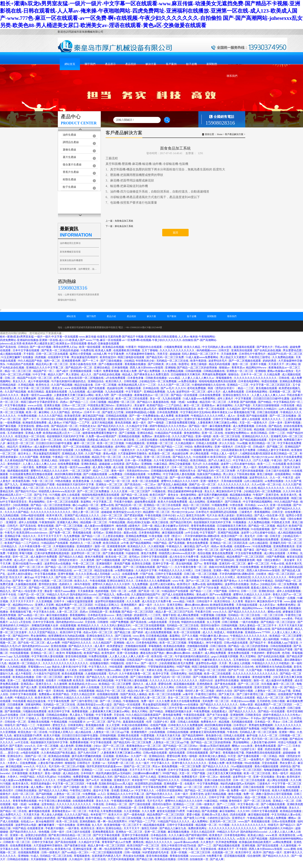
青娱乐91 (250, 601)
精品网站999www (257, 368)
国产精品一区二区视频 (262, 526)
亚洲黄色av (208, 405)
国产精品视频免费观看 (71, 818)
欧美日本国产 (158, 495)
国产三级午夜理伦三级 (250, 694)
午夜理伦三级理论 (260, 357)
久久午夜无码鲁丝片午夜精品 (171, 460)
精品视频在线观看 (155, 825)
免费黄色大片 (209, 722)
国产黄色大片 (265, 347)
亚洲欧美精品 (90, 464)
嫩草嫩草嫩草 (47, 825)
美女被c (222, 529)
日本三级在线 (204, 570)
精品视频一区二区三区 (94, 522)
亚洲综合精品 (102, 368)
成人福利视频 (95, 392)
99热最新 (13, 570)
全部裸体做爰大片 (159, 467)
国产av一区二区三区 (198, 581)
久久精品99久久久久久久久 (78, 839)
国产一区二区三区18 (32, 567)
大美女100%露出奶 (37, 619)
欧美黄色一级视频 (109, 650)
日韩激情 (103, 622)
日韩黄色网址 (179, 674)
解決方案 (151, 64)
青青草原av (238, 368)
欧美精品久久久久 (89, 625)
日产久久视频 (262, 460)
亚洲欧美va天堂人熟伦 (215, 815)
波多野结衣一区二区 (36, 529)
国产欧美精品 (134, 849)
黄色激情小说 (163, 436)
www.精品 (175, 378)
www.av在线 (35, 405)
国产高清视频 (177, 543)
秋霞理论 (184, 364)
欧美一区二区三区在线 (227, 436)
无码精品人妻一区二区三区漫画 (88, 430)
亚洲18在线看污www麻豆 (28, 564)
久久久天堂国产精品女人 (44, 632)
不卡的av (213, 708)
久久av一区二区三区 (169, 808)
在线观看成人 (220, 711)
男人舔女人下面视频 (82, 715)
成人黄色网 (67, 746)
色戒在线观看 (133, 787)
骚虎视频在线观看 (18, 471)
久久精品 (97, 481)
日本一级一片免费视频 (139, 460)
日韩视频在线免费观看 (34, 450)
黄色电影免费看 (262, 677)
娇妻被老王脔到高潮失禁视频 (208, 732)
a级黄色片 (134, 526)
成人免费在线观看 (234, 392)
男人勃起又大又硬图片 (234, 357)
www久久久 (109, 808)
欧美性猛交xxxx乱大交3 (169, 419)
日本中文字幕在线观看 (26, 350)
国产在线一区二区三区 (69, 577)
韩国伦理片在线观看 (62, 450)
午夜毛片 (10, 533)
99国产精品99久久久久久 (77, 643)
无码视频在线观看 (242, 722)
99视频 (224, 801)
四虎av (64, 402)
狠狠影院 (247, 681)
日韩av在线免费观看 (284, 821)
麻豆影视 (129, 440)
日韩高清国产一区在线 (140, 660)
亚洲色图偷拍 (88, 821)
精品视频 (260, 430)
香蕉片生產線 (71, 172)
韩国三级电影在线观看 (131, 357)
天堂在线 (90, 622)
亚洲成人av (127, 791)
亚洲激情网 (237, 715)
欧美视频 (115, 612)
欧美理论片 (184, 584)
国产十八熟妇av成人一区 (123, 519)
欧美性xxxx (183, 608)
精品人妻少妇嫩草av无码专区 (172, 526)
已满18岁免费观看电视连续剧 (52, 553)
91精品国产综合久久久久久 (174, 821)
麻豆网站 (44, 412)
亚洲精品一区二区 (99, 509)
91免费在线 (87, 350)
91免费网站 (155, 474)
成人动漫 (118, 467)
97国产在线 (147, 574)
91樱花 (175, 598)
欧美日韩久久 (114, 381)
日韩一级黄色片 (206, 804)
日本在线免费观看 (210, 395)
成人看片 (100, 646)
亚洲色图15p (46, 849)
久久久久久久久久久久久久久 (178, 350)
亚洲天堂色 (273, 495)
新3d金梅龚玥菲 (46, 821)
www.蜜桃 (290, 849)
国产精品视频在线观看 (254, 440)
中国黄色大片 (120, 598)
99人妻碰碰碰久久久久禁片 (52, 660)
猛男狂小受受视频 (81, 354)
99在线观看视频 (20, 653)
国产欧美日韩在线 (160, 718)
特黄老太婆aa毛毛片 (145, 409)
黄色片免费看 (183, 540)
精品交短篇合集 (84, 385)
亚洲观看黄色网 (72, 361)
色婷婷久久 (77, 543)
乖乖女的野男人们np (66, 347)
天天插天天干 (277, 364)
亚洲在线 (59, 691)
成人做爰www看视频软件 (100, 526)
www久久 (263, 505)
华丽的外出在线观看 (150, 347)
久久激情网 (61, 684)
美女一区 (156, 399)
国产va (198, 564)
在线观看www (243, 546)
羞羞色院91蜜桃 (92, 739)
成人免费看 (195, 498)
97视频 (224, 519)
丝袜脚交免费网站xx (237, 433)
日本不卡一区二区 (252, 374)
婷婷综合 (286, 766)
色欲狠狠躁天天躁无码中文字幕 (66, 436)
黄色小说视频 (42, 581)
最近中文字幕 (102, 791)
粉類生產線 (69, 179)
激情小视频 (235, 794)
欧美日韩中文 (244, 852)
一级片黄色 (28, 467)
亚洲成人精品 (50, 460)
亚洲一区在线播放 (128, 653)
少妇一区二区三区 (112, 515)
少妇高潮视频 (21, 505)
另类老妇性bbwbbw (138, 471)
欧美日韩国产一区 (232, 536)
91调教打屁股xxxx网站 (108, 670)
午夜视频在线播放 (122, 801)
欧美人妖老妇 (227, 515)
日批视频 (221, 615)
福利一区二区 (52, 361)
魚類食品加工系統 (124, 221)
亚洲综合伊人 (125, 405)
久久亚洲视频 (44, 601)
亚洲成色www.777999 (258, 632)
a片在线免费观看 (116, 378)
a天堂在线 (25, 622)
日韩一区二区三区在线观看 (52, 354)
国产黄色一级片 (22, 581)
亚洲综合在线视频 (169, 777)
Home (220, 134)
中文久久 (42, 766)
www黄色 (288, 619)
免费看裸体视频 (47, 598)
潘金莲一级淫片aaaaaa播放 (37, 395)
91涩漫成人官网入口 (37, 478)
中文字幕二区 (191, 849)
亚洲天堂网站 (175, 605)
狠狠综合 (234, 374)
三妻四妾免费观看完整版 (181, 423)
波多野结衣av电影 (207, 663)
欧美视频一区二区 (251, 598)
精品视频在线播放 (103, 447)
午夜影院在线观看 (195, 715)
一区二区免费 (94, 543)
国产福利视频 (248, 402)
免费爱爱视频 (81, 777)
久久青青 (238, 601)
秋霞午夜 (127, 698)
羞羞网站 (175, 636)
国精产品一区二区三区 (138, 766)
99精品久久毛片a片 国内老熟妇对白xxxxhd (194, 519)
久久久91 (181, 388)
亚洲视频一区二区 (280, 392)
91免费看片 (212, 760)
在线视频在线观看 (108, 694)
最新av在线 (131, 533)
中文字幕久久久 (243, 460)
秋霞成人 (220, 632)
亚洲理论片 (239, 818)
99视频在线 (118, 663)
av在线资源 (118, 464)
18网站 (100, 729)
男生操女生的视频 (134, 856)
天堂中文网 (276, 440)
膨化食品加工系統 (124, 226)
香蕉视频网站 (263, 512)
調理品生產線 (71, 142)
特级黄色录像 (235, 632)
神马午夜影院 (83, 584)
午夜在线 (233, 732)
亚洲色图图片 (85, 546)
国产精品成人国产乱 (217, 687)
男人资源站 (73, 374)
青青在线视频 (46, 526)
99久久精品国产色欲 (30, 361)
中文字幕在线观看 (101, 742)
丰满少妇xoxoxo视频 (243, 701)
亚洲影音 (12, 522)
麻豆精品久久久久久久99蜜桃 (100, 478)
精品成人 (128, 374)
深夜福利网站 (34, 705)
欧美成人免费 (104, 350)
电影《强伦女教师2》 (270, 560)
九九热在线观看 (115, 392)
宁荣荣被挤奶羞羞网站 (202, 529)
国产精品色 (276, 426)
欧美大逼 (54, 650)
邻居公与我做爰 (288, 742)
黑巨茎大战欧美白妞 (182, 619)
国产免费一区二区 (60, 533)
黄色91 (100, 828)
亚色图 (241, 416)
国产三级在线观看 (140, 804)
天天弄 (223, 663)
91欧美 (191, 601)
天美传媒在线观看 (232, 481)
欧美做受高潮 (73, 416)
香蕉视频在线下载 (21, 612)
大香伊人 (13, 763)
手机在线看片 (295, 395)
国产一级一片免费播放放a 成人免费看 (152, 416)
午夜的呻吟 (149, 430)
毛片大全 (212, 515)
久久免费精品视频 (283, 357)
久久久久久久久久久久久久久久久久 (256, 378)
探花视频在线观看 (163, 650)
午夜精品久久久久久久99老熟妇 (271, 663)
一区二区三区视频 (207, 574)
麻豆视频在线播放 (195, 708)
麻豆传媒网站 (225, 405)
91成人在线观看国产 (184, 550)
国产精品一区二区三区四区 (273, 550)
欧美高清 (79, 681)
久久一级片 (143, 763)
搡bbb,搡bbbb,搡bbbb (197, 605)
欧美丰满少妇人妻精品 (213, 756)
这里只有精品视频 (103, 423)
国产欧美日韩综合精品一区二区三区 (70, 835)
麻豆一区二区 (192, 405)
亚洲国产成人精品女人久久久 (82, 515)
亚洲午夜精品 (46, 399)
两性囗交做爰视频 (180, 464)
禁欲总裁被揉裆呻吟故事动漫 (185, 491)
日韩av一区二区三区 (74, 405)
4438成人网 (100, 354)
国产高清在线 (8, 347)
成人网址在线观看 (275, 553)
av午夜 (125, 543)
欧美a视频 (227, 546)
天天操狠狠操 (167, 498)
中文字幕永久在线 (44, 612)
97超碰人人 (33, 718)
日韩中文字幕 (217, 797)
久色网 (9, 698)
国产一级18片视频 (41, 347)
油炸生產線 (69, 135)
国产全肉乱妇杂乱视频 (268, 350)
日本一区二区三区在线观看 (63, 502)
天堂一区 (245, 423)
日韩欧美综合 (254, 715)
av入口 (181, 515)
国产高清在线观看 (239, 457)
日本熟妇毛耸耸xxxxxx (101, 615)
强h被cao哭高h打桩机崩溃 (215, 746)
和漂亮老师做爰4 (41, 784)
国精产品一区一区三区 (203, 485)
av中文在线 (192, 533)
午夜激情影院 (192, 660)
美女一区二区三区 (179, 698)
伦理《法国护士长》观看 (108, 529)
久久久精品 (116, 619)
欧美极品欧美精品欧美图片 (256, 842)
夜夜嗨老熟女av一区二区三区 (152, 395)
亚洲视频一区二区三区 (160, 443)
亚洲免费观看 (36, 409)
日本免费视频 (230, 440)
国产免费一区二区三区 (73, 608)
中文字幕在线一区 (249, 804)
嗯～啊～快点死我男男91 (113, 821)
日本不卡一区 (93, 412)
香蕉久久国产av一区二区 (287, 595)
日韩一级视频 (133, 852)
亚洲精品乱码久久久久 (256, 436)
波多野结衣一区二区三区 (191, 392)
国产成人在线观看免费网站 (179, 595)
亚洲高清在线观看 (242, 350)
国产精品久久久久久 (81, 646)
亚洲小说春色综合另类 (84, 364)
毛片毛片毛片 (156, 801)
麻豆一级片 (140, 423)
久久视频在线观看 (231, 787)
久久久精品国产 (103, 643)
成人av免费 (54, 643)
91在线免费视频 (262, 546)
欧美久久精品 (193, 347)
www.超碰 (290, 601)
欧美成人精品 (256, 835)
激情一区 (100, 546)
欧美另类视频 (235, 763)
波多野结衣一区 (242, 777)
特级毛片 (10, 725)
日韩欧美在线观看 (67, 419)
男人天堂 (86, 708)
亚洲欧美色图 (295, 804)
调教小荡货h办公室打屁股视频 (274, 794)
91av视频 (242, 443)
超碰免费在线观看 (146, 502)
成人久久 (87, 374)
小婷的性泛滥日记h (219, 818)
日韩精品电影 (8, 385)
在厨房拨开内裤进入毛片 (107, 856)
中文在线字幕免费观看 (249, 553)
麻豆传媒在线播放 (57, 615)
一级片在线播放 (250, 622)
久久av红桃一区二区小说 (267, 485)
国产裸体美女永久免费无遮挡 (152, 374)
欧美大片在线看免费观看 (173, 502)
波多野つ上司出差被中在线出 (239, 464)
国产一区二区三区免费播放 (94, 491)
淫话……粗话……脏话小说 (140, 608)
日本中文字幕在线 (44, 622)
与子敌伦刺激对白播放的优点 (69, 381)
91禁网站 (264, 519)
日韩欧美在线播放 (156, 378)
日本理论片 (202, 512)
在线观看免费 (130, 574)
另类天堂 (163, 354)
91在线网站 (183, 450)
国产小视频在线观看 (111, 364)
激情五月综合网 (114, 460)
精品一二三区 (246, 388)
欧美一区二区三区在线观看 (132, 399)
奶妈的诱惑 (270, 361)
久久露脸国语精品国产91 (59, 509)
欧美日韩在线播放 (55, 639)
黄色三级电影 (199, 364)
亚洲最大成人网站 (68, 522)
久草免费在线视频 (112, 811)
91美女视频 (156, 536)
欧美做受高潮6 (22, 481)
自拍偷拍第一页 (199, 859)
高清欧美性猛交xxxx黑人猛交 (95, 705)
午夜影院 (13, 553)
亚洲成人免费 (34, 433)
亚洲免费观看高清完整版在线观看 (59, 687)
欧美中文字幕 (161, 674)
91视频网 (196, 450)
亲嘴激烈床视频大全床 (45, 625)
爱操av (183, 529)
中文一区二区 (191, 808)
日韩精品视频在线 (214, 371)
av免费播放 (116, 474)
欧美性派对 (109, 653)
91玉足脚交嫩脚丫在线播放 (18, 357)
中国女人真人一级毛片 (225, 454)
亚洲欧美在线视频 (39, 722)
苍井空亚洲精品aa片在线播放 (142, 529)
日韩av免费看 (153, 729)
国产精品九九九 (182, 457)
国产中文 (26, 540)
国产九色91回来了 (89, 753)
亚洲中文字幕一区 (164, 564)
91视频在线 (159, 491)
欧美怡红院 (244, 577)
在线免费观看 (292, 588)
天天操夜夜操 (86, 591)
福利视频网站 (215, 584)
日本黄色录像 (136, 378)
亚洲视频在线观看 (81, 371)
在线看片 (198, 653)
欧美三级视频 (84, 598)
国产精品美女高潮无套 (93, 419)
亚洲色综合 (283, 670)
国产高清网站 (64, 808)
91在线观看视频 (261, 529)
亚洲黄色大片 (122, 780)
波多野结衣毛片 (218, 361)
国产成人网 (244, 739)
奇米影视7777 (140, 780)
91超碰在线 (133, 553)
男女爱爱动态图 (293, 350)
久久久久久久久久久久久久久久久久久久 (174, 681)
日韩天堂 (224, 350)
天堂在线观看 (270, 763)
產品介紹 (111, 316)
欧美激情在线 (288, 835)
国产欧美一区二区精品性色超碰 (60, 350)
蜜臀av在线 (107, 505)
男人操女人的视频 (240, 663)
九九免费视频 (72, 536)
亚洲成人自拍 (125, 687)
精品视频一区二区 (207, 825)
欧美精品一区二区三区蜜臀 (286, 636)
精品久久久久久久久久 (271, 488)
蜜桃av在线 (43, 426)
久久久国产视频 (29, 457)
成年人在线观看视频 (289, 591)
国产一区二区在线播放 (283, 416)
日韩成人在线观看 (207, 443)
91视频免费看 (220, 505)
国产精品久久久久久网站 (237, 619)
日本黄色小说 (52, 839)
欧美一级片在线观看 (200, 639)
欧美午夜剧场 (199, 361)
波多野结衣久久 (259, 478)
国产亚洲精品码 (225, 560)
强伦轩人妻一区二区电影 (200, 691)
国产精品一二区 (91, 536)
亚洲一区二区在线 (213, 433)
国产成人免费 (29, 687)
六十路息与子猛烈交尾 (47, 674)
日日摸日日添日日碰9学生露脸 (272, 399)
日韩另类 (183, 859)
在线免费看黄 (293, 512)
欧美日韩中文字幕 (71, 632)
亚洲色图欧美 (205, 684)
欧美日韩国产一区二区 (199, 718)
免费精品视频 (16, 619)
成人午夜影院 (24, 674)
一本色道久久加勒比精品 (61, 519)
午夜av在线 (278, 564)
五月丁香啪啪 (150, 350)
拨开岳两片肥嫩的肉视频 (213, 495)
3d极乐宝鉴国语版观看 (80, 601)
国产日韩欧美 (156, 364)
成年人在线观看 (251, 419)
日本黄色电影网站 (249, 381)
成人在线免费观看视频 (159, 632)
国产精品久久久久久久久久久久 (248, 612)
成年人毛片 (214, 392)
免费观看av (45, 694)
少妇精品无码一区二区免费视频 (158, 381)
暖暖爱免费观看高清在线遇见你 (178, 409)
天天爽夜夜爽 (109, 718)
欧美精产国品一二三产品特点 (165, 405)
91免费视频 (90, 794)
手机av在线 (282, 347)
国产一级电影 (156, 423)
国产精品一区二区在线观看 (45, 588)
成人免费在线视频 (160, 588)
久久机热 (72, 670)
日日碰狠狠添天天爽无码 (186, 374)
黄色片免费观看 (95, 557)
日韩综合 (23, 347)
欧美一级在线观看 (90, 347)
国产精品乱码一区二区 (79, 368)
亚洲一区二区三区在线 (239, 430)
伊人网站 (291, 364)
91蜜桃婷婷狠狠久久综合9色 (209, 385)
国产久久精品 (149, 777)
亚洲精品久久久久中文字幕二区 (45, 368)
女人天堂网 (120, 577)
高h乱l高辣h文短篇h (139, 522)
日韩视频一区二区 (290, 736)
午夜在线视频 (153, 515)
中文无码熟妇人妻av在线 (217, 347)
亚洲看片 (81, 509)
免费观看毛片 (190, 777)
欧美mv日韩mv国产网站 (205, 698)
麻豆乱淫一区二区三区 (21, 443)
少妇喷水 (216, 488)
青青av (249, 498)
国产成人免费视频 (150, 371)
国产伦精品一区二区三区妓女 (279, 622)
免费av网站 (50, 770)
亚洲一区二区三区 (159, 598)
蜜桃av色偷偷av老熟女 (281, 371)
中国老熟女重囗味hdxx (101, 405)
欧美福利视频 (57, 670)
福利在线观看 (177, 753)
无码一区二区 (119, 591)
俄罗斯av (117, 608)
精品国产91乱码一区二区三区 (285, 354)
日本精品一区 (263, 722)
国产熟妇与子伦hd (26, 491)
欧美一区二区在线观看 (212, 409)
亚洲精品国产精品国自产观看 (38, 485)
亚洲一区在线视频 (117, 498)
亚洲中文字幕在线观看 (198, 419)
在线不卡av (133, 663)
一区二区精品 (270, 756)
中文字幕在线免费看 (150, 629)
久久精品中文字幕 (137, 426)
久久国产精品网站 (228, 598)
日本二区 (288, 722)
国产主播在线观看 (114, 553)
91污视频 (55, 495)
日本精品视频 (18, 409)
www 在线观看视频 (76, 388)
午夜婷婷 (270, 670)
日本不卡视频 (175, 691)
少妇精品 (129, 361)
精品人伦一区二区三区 (271, 698)
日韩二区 (10, 378)
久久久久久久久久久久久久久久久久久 (180, 430)
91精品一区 (288, 639)
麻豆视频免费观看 (221, 426)
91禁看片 (131, 347)
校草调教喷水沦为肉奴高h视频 (67, 636)
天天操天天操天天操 (169, 736)
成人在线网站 (198, 502)
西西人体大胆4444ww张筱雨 (147, 368)
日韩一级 (148, 526)
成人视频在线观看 (11, 354)
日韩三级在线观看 (268, 412)
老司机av (77, 412)
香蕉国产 (270, 509)
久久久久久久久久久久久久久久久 (51, 512)
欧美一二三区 (10, 598)
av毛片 (235, 808)
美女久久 (210, 491)
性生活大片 (16, 577)
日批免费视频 (240, 478)
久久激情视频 (289, 846)
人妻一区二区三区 (68, 612)
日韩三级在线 (219, 646)
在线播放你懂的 (100, 663)
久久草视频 (54, 729)
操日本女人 (25, 454)
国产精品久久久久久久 (243, 711)
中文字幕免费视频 (208, 784)
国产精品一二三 (80, 402)
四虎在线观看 (273, 749)
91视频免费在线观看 (45, 540)
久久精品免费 (272, 374)
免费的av (147, 436)
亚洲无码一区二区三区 (233, 564)
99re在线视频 (252, 763)
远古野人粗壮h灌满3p (20, 574)
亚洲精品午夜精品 (136, 467)
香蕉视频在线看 (82, 533)
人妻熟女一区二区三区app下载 (273, 691)
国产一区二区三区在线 (258, 801)
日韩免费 (66, 650)
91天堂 (232, 756)
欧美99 (60, 653)
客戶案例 (171, 64)
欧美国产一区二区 (214, 498)
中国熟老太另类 (281, 522)
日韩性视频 (131, 381)
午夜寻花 (94, 811)
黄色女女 (58, 388)
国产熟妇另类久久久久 (160, 794)
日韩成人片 (161, 619)
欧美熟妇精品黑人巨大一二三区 (138, 385)
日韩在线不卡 (205, 601)
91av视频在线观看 (242, 766)
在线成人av (28, 821)
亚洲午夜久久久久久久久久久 (190, 763)
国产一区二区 (136, 447)
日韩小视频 (279, 701)
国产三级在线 (124, 636)
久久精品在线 (169, 529)
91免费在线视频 (28, 416)
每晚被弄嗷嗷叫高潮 (276, 770)
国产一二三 (284, 746)
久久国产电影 (243, 405)
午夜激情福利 (47, 522)
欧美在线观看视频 (73, 674)
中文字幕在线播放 (16, 405)
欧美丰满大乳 (289, 495)
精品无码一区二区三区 (213, 402)
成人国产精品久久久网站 (66, 478)
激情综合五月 (120, 509)
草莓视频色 (156, 646)
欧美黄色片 (37, 773)
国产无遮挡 (16, 746)
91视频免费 (65, 681)
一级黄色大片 (260, 423)
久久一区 (276, 478)
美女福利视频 (184, 564)
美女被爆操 (244, 677)
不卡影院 (29, 354)
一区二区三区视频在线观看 (107, 852)
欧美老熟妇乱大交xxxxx (83, 684)
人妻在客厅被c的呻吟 (264, 742)
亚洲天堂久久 (44, 684)
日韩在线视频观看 (281, 646)
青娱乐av (227, 698)
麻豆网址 (216, 467)
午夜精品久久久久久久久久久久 (249, 636)
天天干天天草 (222, 478)
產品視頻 (131, 64)
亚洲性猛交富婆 (83, 849)
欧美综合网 (40, 670)
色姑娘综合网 (115, 388)
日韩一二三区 (277, 433)
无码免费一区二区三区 (216, 701)
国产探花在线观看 (268, 846)
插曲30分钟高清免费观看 (224, 567)
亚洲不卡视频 (259, 364)
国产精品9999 (21, 636)
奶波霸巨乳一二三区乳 (148, 615)
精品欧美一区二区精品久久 (126, 540)
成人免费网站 (200, 821)
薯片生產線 (69, 157)
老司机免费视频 (197, 388)
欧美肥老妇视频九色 (184, 588)
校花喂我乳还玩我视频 (224, 512)
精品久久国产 (56, 374)
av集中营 (189, 694)
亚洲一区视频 (179, 852)
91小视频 (225, 825)
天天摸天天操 (102, 760)
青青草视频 (143, 478)
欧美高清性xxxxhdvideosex (32, 533)
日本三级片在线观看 (278, 471)
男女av (275, 519)
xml (237, 337)
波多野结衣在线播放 (237, 584)
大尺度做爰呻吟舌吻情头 (141, 354)
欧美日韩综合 (219, 457)
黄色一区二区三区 (208, 550)
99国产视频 (184, 667)
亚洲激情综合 (26, 550)
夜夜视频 (46, 457)
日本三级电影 (166, 450)
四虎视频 (41, 357)
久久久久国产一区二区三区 (174, 385)
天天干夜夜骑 (121, 749)
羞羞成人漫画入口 (262, 588)
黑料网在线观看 (214, 430)
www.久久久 (220, 612)
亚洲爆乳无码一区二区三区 (124, 430)
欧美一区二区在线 (68, 821)
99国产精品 (160, 543)
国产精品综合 (235, 797)
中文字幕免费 (116, 354)
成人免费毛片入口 (11, 815)
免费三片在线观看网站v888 (147, 749)
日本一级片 (182, 794)
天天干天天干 (132, 828)
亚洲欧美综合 (208, 509)
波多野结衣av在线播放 (58, 564)
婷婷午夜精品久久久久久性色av (169, 426)
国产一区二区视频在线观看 (245, 361)
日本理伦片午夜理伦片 (253, 354)
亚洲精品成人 (24, 670)
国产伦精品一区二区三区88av (232, 718)
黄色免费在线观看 (239, 653)
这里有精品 (48, 804)
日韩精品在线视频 (117, 416)
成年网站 (121, 447)
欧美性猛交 (81, 749)
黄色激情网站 (192, 433)
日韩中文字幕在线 (260, 791)
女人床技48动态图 (118, 677)
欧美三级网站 (28, 598)
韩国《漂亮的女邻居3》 (222, 388)
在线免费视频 (113, 797)
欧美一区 (32, 412)
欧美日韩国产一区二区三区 (89, 498)
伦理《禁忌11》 (174, 536)
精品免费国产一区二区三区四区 (246, 557)
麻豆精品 (190, 546)
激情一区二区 (241, 364)
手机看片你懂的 (124, 502)
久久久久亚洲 (120, 491)
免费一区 (249, 794)
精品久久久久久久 (46, 780)
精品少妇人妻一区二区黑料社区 (147, 691)
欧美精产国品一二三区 (143, 498)
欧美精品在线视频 (114, 347)
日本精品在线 (151, 388)
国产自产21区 (237, 670)
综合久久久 (30, 536)
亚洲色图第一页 (10, 639)
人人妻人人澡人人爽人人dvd (268, 395)
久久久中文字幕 (227, 509)
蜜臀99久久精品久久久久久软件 (50, 471)
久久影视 (178, 718)
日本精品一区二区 (117, 804)
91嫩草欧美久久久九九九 (217, 660)
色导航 (286, 653)
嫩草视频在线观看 (40, 811)
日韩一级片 (16, 760)
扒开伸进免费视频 (227, 842)
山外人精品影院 (288, 409)
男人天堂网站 (248, 656)
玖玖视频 (267, 684)
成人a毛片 (20, 560)
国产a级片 (63, 371)
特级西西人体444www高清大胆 (57, 491)
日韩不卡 (59, 601)
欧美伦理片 (7, 791)
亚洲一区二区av (209, 777)
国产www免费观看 (221, 595)
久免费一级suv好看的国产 (101, 436)
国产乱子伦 (41, 495)
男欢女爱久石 (288, 763)
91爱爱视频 (207, 615)
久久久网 (296, 780)
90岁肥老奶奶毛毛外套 (169, 660)
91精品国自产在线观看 (21, 364)
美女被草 (140, 405)
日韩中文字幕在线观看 (227, 419)
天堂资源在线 (26, 426)
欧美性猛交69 (108, 357)
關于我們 (90, 64)
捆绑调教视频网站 (136, 667)
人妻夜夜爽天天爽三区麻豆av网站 (74, 395)
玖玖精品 (251, 505)
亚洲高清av (28, 684)
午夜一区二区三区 (43, 481)
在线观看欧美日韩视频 (127, 350)
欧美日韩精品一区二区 (263, 443)
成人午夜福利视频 (39, 381)
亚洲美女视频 (52, 405)
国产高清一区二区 (149, 591)
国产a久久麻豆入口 (220, 460)
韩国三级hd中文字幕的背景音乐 (40, 402)
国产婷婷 (138, 632)
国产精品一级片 (199, 426)
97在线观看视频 (276, 787)
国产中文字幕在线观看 (107, 835)
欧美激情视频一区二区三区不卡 (123, 825)
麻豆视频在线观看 (173, 533)
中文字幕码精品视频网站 (258, 502)
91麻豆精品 (161, 464)
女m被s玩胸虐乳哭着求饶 (134, 839)
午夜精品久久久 (24, 698)
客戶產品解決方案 (234, 134)
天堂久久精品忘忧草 (83, 694)
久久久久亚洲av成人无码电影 (93, 574)
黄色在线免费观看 (198, 543)
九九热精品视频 (10, 515)
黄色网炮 (26, 430)
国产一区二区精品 (111, 701)
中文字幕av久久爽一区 (38, 760)
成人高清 (151, 684)
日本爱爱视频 (147, 808)
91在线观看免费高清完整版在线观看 (32, 474)
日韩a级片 (259, 447)
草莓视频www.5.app (125, 629)
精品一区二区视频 (256, 797)
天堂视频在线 (166, 608)
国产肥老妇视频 (134, 515)
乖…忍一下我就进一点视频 (280, 598)
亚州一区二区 (21, 557)
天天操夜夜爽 (229, 354)
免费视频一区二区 (47, 467)
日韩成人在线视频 (189, 722)
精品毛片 (13, 447)
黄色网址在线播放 (270, 467)
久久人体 (141, 760)
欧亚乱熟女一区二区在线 (30, 436)
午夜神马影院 (178, 639)
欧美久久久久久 (272, 419)
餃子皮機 (191, 64)
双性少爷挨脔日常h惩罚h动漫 (179, 846)
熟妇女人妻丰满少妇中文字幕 (70, 667)
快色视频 (230, 739)
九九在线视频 (77, 392)
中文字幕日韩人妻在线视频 (179, 474)
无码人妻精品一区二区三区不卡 (201, 354)
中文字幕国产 (134, 392)
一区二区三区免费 (191, 766)
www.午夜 (178, 581)
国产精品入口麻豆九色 (173, 828)
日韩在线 (284, 378)
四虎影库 (140, 801)
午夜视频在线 (131, 701)
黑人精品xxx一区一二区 (179, 670)
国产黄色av (230, 581)
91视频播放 (240, 522)
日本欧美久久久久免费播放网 (19, 399)
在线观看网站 (283, 474)
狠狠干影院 (169, 615)
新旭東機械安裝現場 (70, 252)
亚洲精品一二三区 (238, 385)
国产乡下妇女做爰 (209, 588)
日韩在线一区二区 (16, 722)
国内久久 (139, 684)
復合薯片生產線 (72, 165)
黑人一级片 (250, 467)
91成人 (35, 856)
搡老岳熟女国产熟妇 (153, 653)
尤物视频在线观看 (136, 646)
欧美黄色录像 (81, 481)
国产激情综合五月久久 (276, 718)
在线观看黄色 (221, 808)
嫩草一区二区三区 (85, 443)
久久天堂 (49, 808)
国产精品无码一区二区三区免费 (165, 357)
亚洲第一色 (17, 835)
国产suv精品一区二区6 (32, 615)
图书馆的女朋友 (48, 584)
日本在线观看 (10, 567)
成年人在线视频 (28, 522)
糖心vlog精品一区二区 (86, 505)
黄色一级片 (118, 471)
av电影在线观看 (158, 622)
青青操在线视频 (179, 856)
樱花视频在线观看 (240, 540)
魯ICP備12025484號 (152, 327)
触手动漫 (252, 736)
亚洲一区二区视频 (156, 832)
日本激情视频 (120, 368)
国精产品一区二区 (101, 749)
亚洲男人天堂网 (45, 605)
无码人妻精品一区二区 (233, 760)
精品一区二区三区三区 (18, 371)
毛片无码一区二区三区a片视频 (270, 739)
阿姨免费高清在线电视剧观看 (272, 498)
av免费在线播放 (188, 381)
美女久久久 (20, 381)
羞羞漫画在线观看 (244, 347)
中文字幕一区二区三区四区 (34, 388)
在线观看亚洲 (36, 828)
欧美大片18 (116, 815)
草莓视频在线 (74, 653)
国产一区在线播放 (122, 395)
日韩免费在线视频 (234, 488)
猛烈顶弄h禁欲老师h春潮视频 (19, 691)
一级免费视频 (13, 423)
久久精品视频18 (185, 443)
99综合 (189, 447)
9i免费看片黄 (215, 856)
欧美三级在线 (36, 519)
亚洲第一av (99, 763)
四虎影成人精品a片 (99, 440)
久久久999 (289, 491)
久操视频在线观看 (26, 584)
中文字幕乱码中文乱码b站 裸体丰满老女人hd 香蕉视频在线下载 (218, 412)
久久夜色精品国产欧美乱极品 (22, 460)
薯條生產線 (69, 150)
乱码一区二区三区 (39, 560)
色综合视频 (204, 553)
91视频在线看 (133, 388)
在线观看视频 (68, 625)
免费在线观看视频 (245, 629)
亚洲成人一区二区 (284, 801)
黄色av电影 (110, 454)
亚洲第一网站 (222, 570)
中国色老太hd (88, 426)
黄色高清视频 (123, 423)
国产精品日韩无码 (181, 522)
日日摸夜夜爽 (16, 705)
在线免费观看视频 (171, 440)
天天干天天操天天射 (291, 625)
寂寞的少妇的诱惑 (41, 629)
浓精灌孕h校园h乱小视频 (141, 412)
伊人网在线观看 (200, 454)
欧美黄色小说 (64, 849)
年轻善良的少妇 (145, 361)
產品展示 (110, 64)
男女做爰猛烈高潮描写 (85, 357)
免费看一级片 (207, 650)
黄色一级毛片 (281, 773)
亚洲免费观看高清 (284, 546)
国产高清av (133, 464)
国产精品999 (153, 447)
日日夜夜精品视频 (277, 430)
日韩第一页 (158, 560)
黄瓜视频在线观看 (267, 388)
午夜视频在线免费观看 (197, 440)
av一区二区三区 (83, 570)
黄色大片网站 (140, 711)
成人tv (232, 416)
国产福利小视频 (244, 691)
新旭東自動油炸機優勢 (71, 260)
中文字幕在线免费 (59, 701)
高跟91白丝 (207, 681)
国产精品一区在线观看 (185, 395)
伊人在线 (172, 364)
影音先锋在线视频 (77, 656)
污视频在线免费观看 (208, 619)
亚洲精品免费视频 (291, 381)
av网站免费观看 (283, 842)
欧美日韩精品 (36, 392)
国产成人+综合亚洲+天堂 (270, 515)
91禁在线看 (288, 405)
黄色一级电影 (190, 756)
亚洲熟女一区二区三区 (240, 371)
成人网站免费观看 (188, 615)
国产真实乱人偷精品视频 (173, 485)
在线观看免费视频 (239, 529)
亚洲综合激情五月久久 (236, 395)
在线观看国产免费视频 (246, 729)
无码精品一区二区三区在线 (173, 361)
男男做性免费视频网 (215, 374)
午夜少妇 (277, 460)
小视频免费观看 (173, 347)
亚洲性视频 (17, 478)
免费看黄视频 (111, 371)
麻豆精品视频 (106, 681)
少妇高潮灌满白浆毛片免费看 (239, 450)
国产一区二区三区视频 (69, 526)
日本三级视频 (99, 402)
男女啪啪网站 (37, 502)
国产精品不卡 (145, 419)
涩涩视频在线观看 (21, 650)
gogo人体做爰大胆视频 (142, 577)
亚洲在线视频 (59, 646)
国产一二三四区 (227, 804)
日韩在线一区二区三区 (58, 498)
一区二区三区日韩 (62, 581)
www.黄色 (139, 636)
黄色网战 (226, 729)
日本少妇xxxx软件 (74, 409)
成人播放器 (116, 787)
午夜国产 (259, 495)
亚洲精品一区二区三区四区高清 (229, 543)
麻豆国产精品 (122, 550)
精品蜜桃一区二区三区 (122, 402)
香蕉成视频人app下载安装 (283, 643)
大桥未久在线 (59, 430)
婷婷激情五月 (123, 409)
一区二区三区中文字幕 (98, 577)
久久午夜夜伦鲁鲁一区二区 (36, 546)
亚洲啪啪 (170, 368)
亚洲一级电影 (204, 436)
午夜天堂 (288, 478)
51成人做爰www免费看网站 (202, 357)
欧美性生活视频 (142, 564)
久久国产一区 (139, 756)
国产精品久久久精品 (72, 557)
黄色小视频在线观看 (267, 766)
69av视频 (182, 498)
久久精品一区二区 (133, 488)
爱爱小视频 (194, 815)
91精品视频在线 (136, 443)
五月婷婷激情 (16, 433)
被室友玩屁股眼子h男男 (28, 736)
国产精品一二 (219, 540)
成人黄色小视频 (102, 467)
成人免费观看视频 (244, 426)
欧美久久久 (81, 581)
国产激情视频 (13, 711)
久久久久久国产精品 (51, 416)
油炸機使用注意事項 (70, 243)
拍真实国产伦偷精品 (209, 474)
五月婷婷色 (202, 467)
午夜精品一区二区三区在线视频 (72, 457)
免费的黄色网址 (204, 447)
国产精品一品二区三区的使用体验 (197, 368)
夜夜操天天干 (227, 849)
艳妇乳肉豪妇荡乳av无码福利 (90, 619)
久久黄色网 (88, 560)
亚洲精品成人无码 (73, 454)
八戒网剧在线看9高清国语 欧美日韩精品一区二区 (269, 454)
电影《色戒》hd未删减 (185, 402)
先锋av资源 (247, 705)
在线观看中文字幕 (59, 357)
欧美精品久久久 (137, 546)
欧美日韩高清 (112, 543)
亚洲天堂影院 (263, 687)
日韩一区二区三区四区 (50, 677)
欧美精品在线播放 (175, 646)
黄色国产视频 (123, 564)
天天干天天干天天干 (50, 536)
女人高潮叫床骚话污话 (100, 409)
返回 (175, 233)
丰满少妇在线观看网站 (135, 725)
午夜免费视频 (202, 711)
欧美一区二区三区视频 (111, 443)
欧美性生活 (43, 385)
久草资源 (234, 402)
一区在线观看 (24, 749)
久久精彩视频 (157, 546)
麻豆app (29, 577)
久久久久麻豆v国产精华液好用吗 (188, 835)
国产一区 (36, 770)
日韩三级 (189, 574)
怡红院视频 (196, 674)
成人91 (131, 643)
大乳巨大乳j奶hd (46, 777)
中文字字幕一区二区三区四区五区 (271, 385)
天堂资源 (80, 677)
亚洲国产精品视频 (229, 533)
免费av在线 (199, 584)
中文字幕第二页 (103, 502)
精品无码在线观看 (220, 364)
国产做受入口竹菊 (113, 412)
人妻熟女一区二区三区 (68, 794)
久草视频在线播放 (64, 546)
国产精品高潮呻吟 (193, 736)
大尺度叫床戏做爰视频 (251, 471)
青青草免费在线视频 (203, 526)
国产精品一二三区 (173, 447)
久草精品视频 (26, 385)
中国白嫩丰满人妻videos (214, 636)
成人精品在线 (84, 732)
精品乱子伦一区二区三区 (107, 457)
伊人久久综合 (227, 443)
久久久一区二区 (269, 736)
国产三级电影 (72, 787)
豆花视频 (109, 756)
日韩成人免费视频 (276, 818)
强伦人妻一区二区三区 (86, 512)
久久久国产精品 (61, 412)
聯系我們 (232, 76)
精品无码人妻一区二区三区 (52, 364)
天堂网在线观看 (58, 859)
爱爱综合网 (274, 653)
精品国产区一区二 (44, 371)
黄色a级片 (202, 595)
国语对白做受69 (210, 625)
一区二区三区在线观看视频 (149, 625)
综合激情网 (254, 856)
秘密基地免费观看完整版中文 (100, 433)
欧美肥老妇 (28, 660)
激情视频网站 (111, 739)
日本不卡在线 (8, 595)
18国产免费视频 (276, 557)
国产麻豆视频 (8, 426)
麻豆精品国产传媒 (94, 416)
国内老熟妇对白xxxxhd (70, 622)
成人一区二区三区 (34, 488)
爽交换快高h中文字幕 (229, 491)
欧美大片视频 (52, 736)
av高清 (241, 839)
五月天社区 (198, 608)
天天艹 (47, 708)
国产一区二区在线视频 (77, 447)
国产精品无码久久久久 (111, 426)
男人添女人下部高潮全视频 (239, 474)
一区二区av (149, 485)
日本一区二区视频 (106, 385)
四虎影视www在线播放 (185, 705)
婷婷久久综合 (225, 691)
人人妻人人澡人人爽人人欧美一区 (130, 656)
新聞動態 (212, 64)
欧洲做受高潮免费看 (35, 423)
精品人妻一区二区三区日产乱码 (175, 612)
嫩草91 (68, 677)
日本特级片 (195, 749)
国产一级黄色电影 (135, 815)
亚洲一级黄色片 (224, 447)
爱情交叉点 (94, 567)
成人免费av (38, 787)
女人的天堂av (268, 605)
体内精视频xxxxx (207, 350)
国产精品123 (144, 402)
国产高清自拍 (133, 485)
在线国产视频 (159, 725)
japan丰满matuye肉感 (187, 842)
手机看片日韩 (203, 612)
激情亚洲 (217, 581)
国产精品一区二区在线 (135, 495)
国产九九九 (12, 485)
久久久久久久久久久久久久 (234, 485)
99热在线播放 (64, 481)
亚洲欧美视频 (84, 746)
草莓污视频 (26, 553)
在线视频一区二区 (223, 852)
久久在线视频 (211, 464)
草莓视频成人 (197, 643)
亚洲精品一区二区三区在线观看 (163, 505)
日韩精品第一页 (99, 612)
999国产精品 (170, 773)
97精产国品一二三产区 (77, 423)
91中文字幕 (40, 374)
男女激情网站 (39, 636)
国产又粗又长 (227, 694)
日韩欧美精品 (94, 660)
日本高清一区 (244, 447)
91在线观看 (279, 464)
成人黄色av (55, 423)
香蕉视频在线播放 (136, 364)
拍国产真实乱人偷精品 (134, 694)
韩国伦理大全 (188, 471)
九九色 (171, 392)
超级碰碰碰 (290, 753)
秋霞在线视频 (270, 381)
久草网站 (293, 553)
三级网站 (271, 694)
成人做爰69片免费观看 (48, 447)
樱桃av (236, 746)
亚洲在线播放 (227, 677)
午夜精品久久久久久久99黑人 (209, 416)
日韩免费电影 (54, 409)
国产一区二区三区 (249, 684)
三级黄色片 (246, 512)
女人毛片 (97, 825)
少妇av (98, 746)
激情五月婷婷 (150, 828)
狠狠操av (225, 368)
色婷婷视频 (102, 591)
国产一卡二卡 (91, 361)
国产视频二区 (275, 447)
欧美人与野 (103, 395)
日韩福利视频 (194, 371)
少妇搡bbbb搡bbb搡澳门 (147, 773)
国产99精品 (265, 402)
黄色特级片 (14, 464)
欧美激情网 (183, 416)
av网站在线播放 (203, 478)
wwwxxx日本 (198, 856)
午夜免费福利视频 (276, 608)
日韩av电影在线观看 (33, 515)
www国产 (150, 540)
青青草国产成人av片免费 (255, 808)
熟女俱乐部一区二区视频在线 (87, 378)
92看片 (98, 371)
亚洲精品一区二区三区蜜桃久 (182, 629)
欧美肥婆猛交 (269, 567)
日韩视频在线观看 (135, 474)
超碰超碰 (175, 354)
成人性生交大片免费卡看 (184, 557)
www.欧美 (247, 746)
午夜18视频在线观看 (197, 488)
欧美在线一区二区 (117, 557)
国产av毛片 (167, 388)
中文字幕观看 (244, 399)
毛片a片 (197, 464)
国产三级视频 (128, 433)
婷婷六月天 (211, 787)
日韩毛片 (13, 526)
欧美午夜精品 (94, 818)
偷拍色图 (121, 526)
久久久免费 (134, 601)
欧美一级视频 (191, 577)
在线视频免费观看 (84, 801)
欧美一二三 (265, 464)
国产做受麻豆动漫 (76, 846)
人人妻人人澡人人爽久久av (198, 378)
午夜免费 (161, 770)
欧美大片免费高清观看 (286, 791)
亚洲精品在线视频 (130, 436)
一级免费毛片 (257, 760)
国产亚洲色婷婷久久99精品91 (260, 409)
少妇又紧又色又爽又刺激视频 (225, 773)
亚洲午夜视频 (293, 423)
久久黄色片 (208, 842)
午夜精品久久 (235, 498)
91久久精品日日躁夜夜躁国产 (144, 715)
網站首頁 (70, 64)
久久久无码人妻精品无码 (92, 519)
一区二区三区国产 (81, 471)
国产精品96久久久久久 (276, 856)
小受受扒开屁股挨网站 (170, 791)
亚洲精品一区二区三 (30, 608)
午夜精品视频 (117, 522)
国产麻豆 (249, 550)
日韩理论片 (84, 763)
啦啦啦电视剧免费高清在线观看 (218, 381)
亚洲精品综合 (96, 381)
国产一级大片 (149, 663)
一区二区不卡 (127, 478)
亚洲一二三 (14, 681)
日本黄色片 (185, 760)
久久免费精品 (84, 450)
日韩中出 (234, 591)
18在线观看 (258, 660)
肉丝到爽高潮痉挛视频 (68, 474)
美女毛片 (250, 536)
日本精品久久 (10, 546)
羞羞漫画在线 (161, 402)
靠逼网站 (86, 502)
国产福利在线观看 (283, 629)
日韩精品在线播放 (57, 715)
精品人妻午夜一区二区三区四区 (107, 846)
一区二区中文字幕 (117, 639)
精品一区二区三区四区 (197, 505)
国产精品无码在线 (132, 739)
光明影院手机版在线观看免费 (223, 608)
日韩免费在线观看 (133, 797)
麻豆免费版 (51, 608)
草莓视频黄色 (224, 378)
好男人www (61, 378)
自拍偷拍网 (86, 670)
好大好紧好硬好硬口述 (101, 399)
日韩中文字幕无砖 (43, 842)
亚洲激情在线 (61, 760)
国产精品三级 (160, 478)
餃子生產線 (69, 187)
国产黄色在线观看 (226, 684)
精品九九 (227, 588)
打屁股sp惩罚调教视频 (71, 780)
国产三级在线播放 (112, 361)
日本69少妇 (48, 419)
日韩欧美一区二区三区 (17, 842)
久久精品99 (234, 409)
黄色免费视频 (170, 766)
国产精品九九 (107, 595)
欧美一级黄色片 (232, 467)
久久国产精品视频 (62, 385)
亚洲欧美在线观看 (129, 736)
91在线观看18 (201, 457)
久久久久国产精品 (183, 436)
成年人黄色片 (226, 399)
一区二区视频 (102, 598)
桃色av (215, 546)
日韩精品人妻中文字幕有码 (274, 450)
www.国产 (244, 821)
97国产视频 (221, 591)
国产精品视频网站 (141, 543)
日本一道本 (276, 423)
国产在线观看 (97, 388)
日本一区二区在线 (52, 440)
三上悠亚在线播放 (147, 440)
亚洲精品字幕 (13, 536)
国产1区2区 (238, 570)
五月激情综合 (242, 660)
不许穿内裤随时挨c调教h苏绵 (202, 536)
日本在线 (262, 426)
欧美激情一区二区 (160, 454)
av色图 (133, 591)
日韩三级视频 (231, 622)
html (242, 337)
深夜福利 (65, 460)
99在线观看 (116, 667)
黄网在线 (139, 842)
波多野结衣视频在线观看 (110, 601)
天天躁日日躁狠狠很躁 (266, 405)
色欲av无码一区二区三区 (71, 399)
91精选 (76, 460)
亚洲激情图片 (215, 502)
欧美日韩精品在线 (62, 570)
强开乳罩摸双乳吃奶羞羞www (104, 766)
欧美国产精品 (92, 653)
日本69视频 (207, 560)
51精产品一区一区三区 (117, 481)
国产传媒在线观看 (257, 416)
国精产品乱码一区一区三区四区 (102, 488)
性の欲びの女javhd (263, 457)
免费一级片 (148, 701)
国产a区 (216, 440)
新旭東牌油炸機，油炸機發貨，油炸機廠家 (79, 269)
